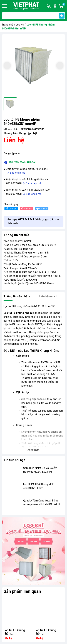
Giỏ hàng (64, 6)
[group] (33, 66)
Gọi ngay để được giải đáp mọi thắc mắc (33, 221)
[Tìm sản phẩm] (33, 16)
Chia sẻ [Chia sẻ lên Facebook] (11, 209)
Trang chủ (8, 25)
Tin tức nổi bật (14, 460)
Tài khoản (55, 6)
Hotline (49, 6)
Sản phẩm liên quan (22, 591)
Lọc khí (20, 25)
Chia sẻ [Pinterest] (26, 209)
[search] (62, 16)
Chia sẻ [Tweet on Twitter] (41, 209)
